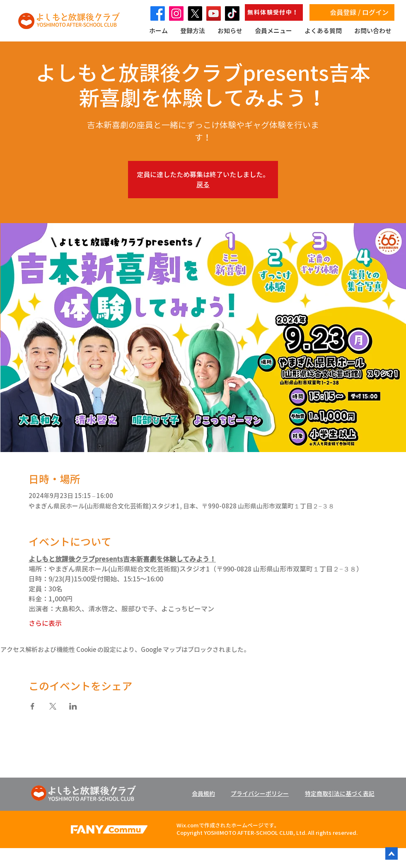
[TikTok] (232, 13)
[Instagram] (176, 13)
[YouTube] (214, 13)
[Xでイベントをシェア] (53, 706)
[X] (195, 13)
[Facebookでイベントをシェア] (33, 706)
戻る (203, 185)
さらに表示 (45, 623)
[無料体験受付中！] (274, 12)
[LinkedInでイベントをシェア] (73, 706)
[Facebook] (158, 13)
